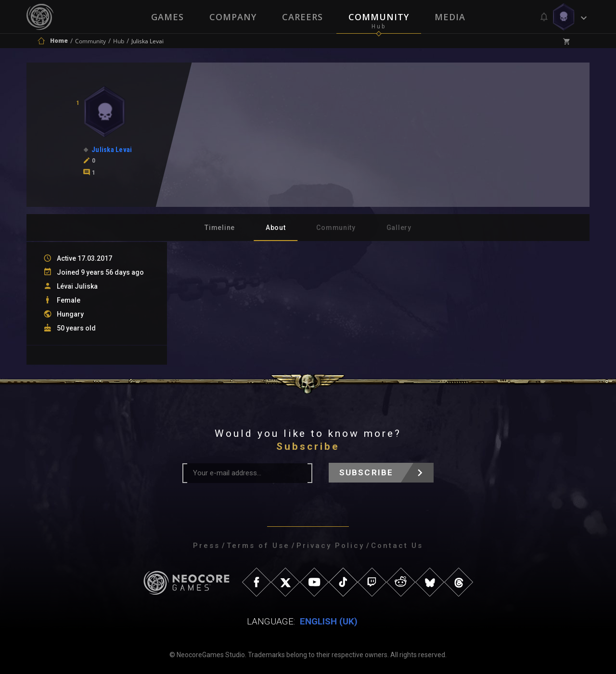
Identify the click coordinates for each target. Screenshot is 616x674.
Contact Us (397, 546)
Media (451, 17)
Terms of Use (258, 546)
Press (206, 546)
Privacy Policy (330, 546)
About (276, 228)
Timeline (220, 228)
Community (379, 17)
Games (167, 17)
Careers (302, 17)
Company (232, 17)
